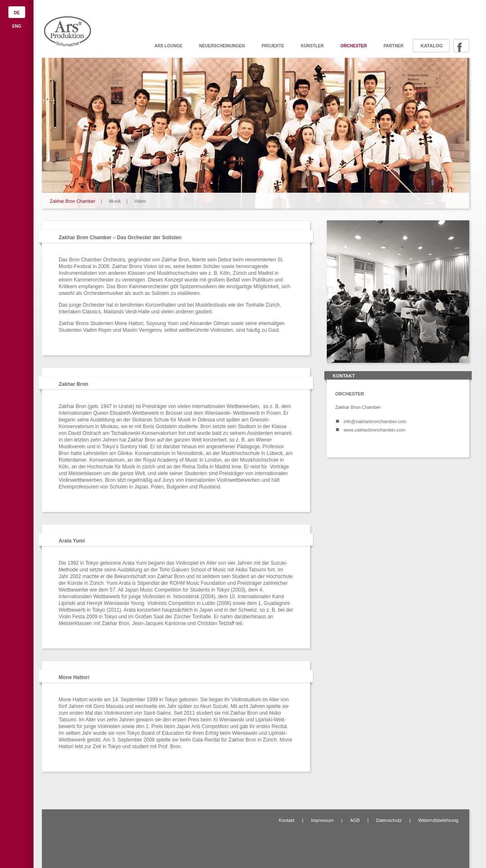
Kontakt (286, 820)
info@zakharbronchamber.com (375, 421)
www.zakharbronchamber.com (374, 430)
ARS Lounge (169, 46)
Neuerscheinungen (222, 46)
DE (17, 13)
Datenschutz (389, 820)
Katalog (432, 46)
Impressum (322, 820)
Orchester (354, 46)
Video (140, 201)
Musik (115, 201)
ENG (17, 26)
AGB (355, 820)
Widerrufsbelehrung (438, 820)
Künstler (312, 46)
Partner (393, 46)
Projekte (273, 46)
